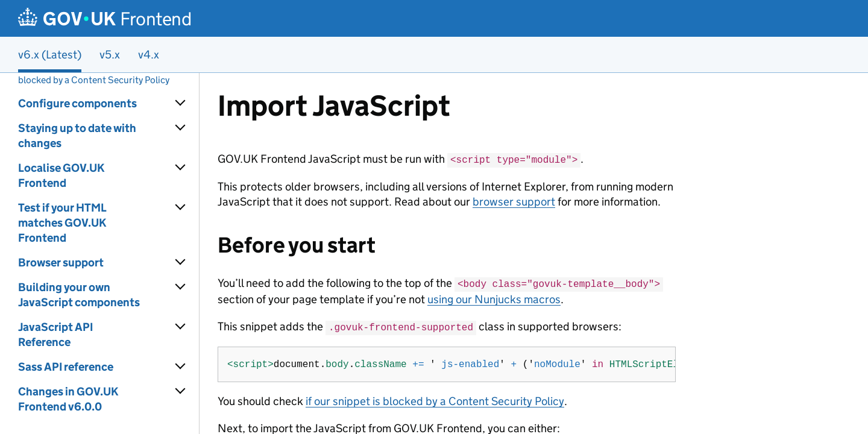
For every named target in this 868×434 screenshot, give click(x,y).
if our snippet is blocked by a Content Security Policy (435, 399)
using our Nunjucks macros (494, 297)
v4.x (149, 55)
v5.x (110, 55)
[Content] (534, 253)
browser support (514, 201)
